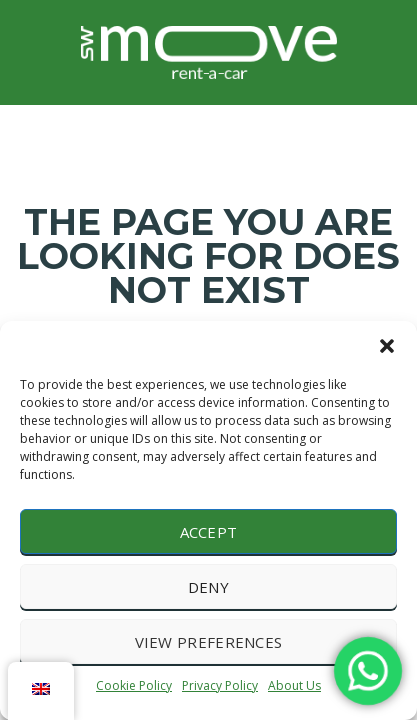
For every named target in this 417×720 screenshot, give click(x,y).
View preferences (209, 642)
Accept (209, 532)
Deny (208, 587)
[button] (387, 346)
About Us (294, 685)
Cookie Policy (134, 685)
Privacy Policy (220, 685)
